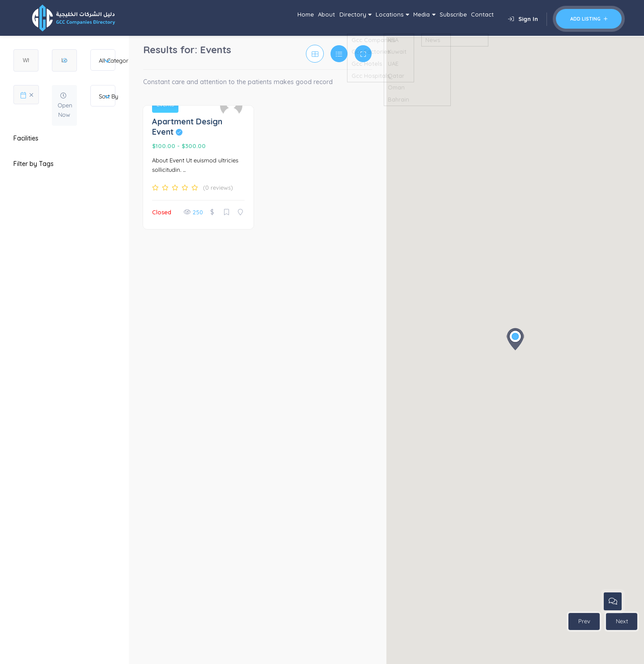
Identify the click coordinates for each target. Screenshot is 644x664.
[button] (515, 339)
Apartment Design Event (187, 127)
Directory (308, 18)
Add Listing (589, 19)
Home (240, 18)
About (269, 18)
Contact (478, 18)
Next (622, 621)
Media (400, 18)
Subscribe (439, 18)
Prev (584, 621)
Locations (356, 18)
